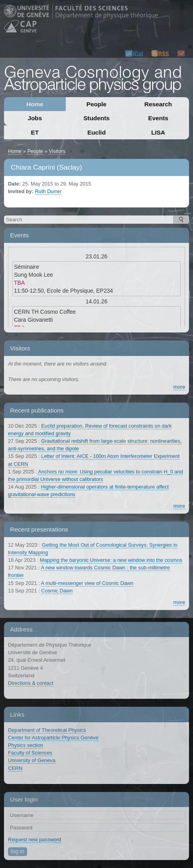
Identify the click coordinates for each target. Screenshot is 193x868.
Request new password (34, 840)
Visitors (57, 151)
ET (35, 132)
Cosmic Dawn (57, 591)
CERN (15, 768)
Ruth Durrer (48, 191)
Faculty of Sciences (30, 753)
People (96, 104)
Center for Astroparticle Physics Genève (53, 738)
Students (96, 118)
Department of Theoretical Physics (47, 730)
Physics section (26, 745)
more (179, 387)
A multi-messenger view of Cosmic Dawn (87, 583)
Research (158, 104)
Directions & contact (31, 683)
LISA (158, 132)
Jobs (35, 118)
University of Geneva (32, 760)
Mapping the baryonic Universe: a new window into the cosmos (111, 560)
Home (35, 104)
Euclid (96, 132)
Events (158, 118)
